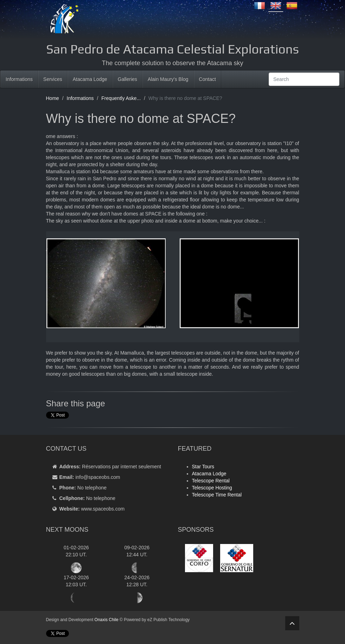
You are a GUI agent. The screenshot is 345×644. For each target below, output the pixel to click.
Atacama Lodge (90, 79)
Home (53, 98)
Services (53, 79)
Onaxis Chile (107, 620)
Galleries (127, 79)
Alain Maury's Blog (168, 79)
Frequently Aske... (121, 98)
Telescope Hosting (212, 488)
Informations (19, 79)
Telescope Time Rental (217, 495)
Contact (207, 79)
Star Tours (203, 467)
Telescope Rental (211, 481)
